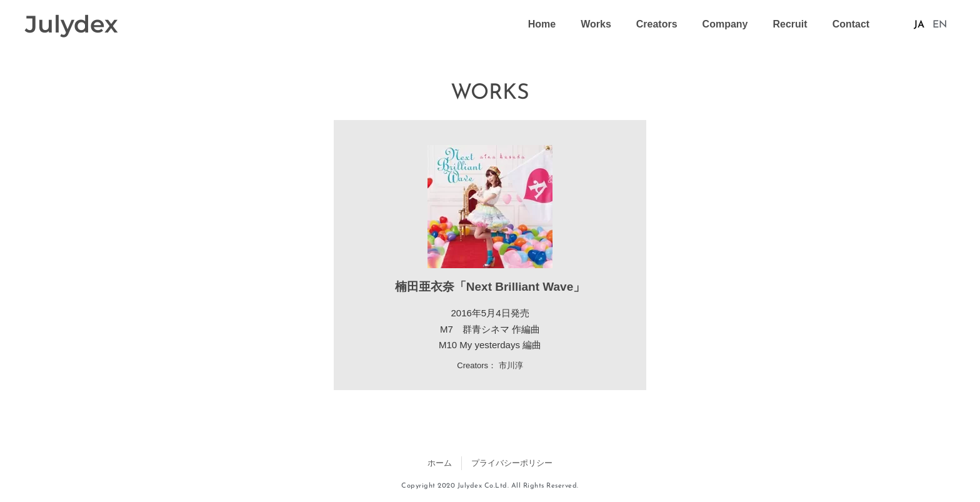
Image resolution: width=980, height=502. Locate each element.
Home (542, 24)
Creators (657, 24)
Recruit (790, 24)
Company (725, 24)
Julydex (72, 24)
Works (596, 24)
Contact (851, 24)
